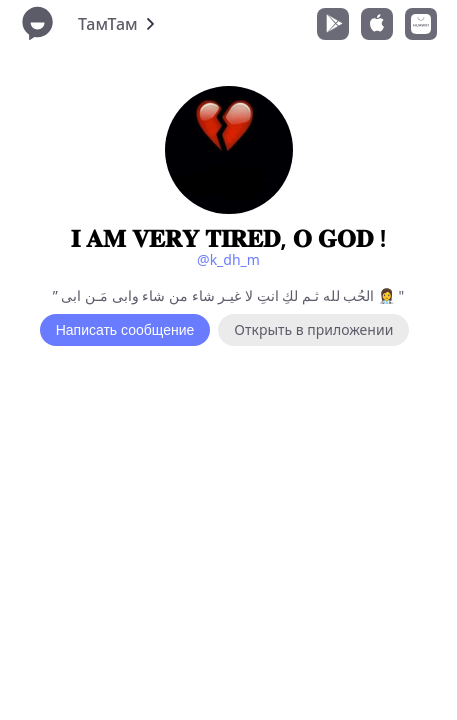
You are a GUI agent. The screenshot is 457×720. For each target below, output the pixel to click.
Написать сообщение (125, 330)
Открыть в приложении (313, 329)
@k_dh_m (228, 259)
